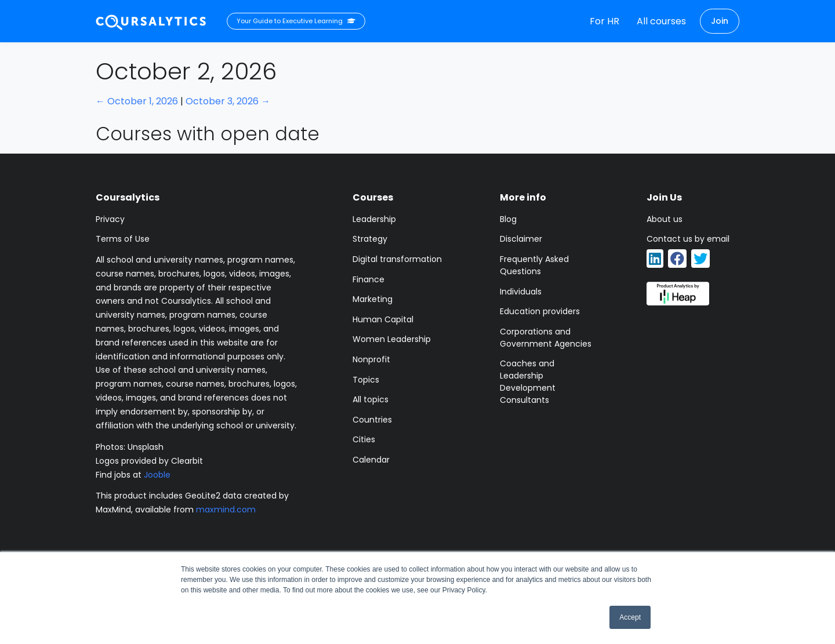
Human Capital (383, 319)
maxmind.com (226, 510)
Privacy (110, 219)
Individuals (521, 292)
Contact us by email (688, 239)
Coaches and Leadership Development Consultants (528, 382)
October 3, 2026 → (228, 101)
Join (720, 21)
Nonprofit (371, 359)
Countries (372, 420)
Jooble (157, 475)
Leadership (374, 219)
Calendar (371, 460)
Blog (508, 219)
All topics (371, 399)
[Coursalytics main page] (151, 21)
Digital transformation (397, 259)
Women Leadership (392, 339)
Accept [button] (630, 617)
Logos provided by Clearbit (149, 461)
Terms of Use (123, 239)
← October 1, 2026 (137, 101)
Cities (364, 439)
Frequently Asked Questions (534, 265)
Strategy (370, 239)
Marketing (373, 299)
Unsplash (146, 447)
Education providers (540, 311)
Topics (366, 380)
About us (665, 219)
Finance (369, 279)
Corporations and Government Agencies (546, 338)
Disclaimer (521, 239)
